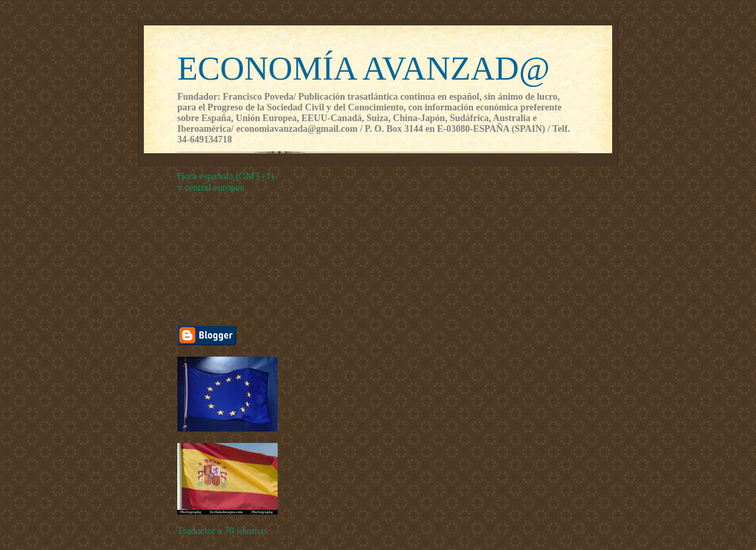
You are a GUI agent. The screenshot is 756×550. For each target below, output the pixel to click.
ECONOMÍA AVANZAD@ (364, 68)
